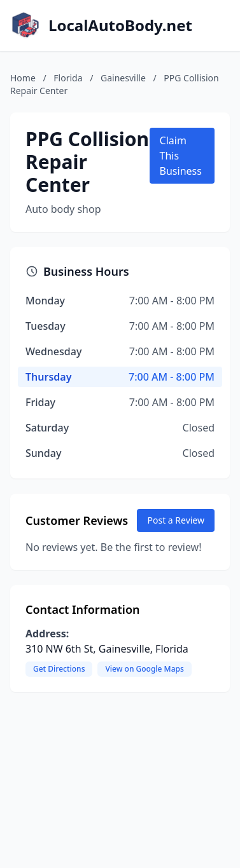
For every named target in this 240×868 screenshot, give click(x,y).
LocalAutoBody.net (120, 25)
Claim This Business (181, 156)
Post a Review (176, 520)
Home (23, 78)
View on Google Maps (144, 669)
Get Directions (59, 669)
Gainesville (123, 78)
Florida (68, 78)
